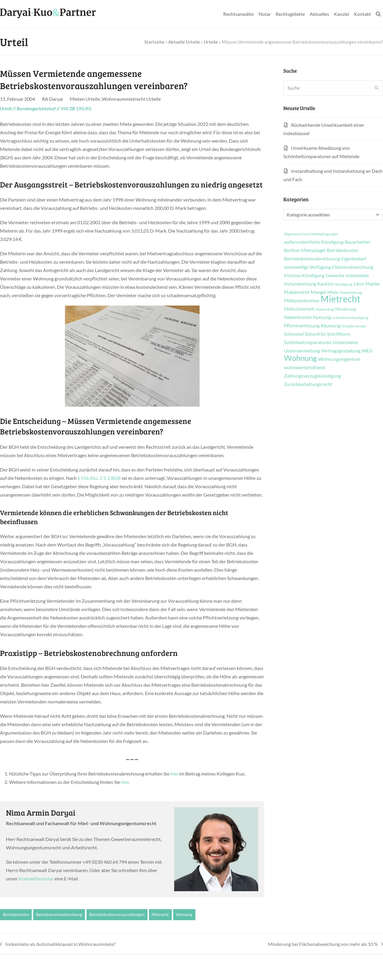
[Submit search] (377, 88)
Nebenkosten (298, 317)
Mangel (318, 292)
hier (174, 774)
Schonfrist (315, 334)
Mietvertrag (325, 309)
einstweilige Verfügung (307, 267)
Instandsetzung (300, 284)
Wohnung (184, 915)
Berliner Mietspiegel (305, 250)
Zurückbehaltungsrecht (308, 384)
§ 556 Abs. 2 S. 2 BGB (99, 478)
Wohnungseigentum (339, 359)
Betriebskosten (16, 915)
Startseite (154, 42)
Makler (373, 284)
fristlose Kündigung (304, 275)
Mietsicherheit (299, 309)
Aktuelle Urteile (184, 42)
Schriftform (339, 334)
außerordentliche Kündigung (314, 242)
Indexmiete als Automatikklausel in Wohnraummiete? (58, 945)
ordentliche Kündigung (350, 318)
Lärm (359, 284)
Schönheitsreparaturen (308, 342)
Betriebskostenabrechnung (59, 915)
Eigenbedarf (354, 259)
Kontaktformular (36, 879)
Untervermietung (302, 351)
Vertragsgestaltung (341, 351)
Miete (333, 292)
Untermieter (346, 342)
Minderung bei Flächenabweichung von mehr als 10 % (326, 945)
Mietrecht (160, 915)
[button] (378, 14)
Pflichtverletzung (302, 326)
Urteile (211, 42)
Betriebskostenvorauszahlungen (117, 915)
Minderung (345, 309)
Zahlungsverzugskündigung (312, 376)
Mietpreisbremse (302, 300)
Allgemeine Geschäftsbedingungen (311, 234)
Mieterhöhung (351, 293)
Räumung (331, 326)
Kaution (326, 284)
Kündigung (344, 284)
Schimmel (294, 334)
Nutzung (322, 317)
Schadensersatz (354, 326)
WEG (367, 351)
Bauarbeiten (357, 242)
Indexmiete (357, 275)
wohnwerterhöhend (305, 367)
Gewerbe (335, 275)
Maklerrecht (297, 292)
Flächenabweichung (353, 267)
